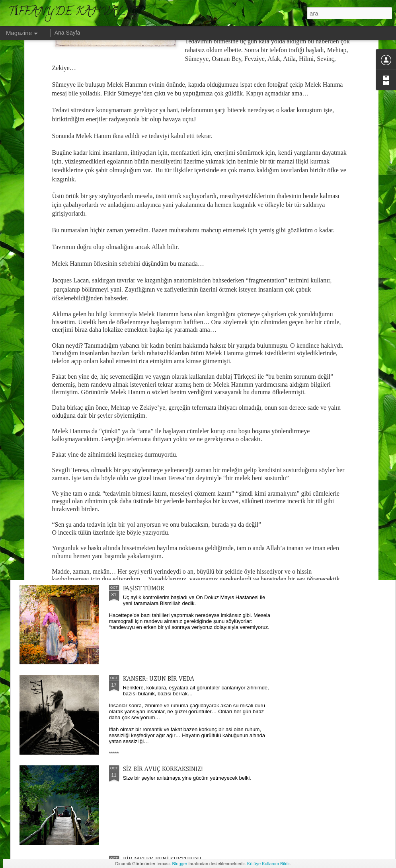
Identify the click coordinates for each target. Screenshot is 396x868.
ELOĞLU (135, 408)
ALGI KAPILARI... (244, 341)
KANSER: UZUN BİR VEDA (159, 679)
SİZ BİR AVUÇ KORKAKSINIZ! (163, 769)
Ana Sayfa (67, 33)
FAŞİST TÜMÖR (144, 589)
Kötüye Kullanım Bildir (269, 864)
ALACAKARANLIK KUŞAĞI (159, 498)
